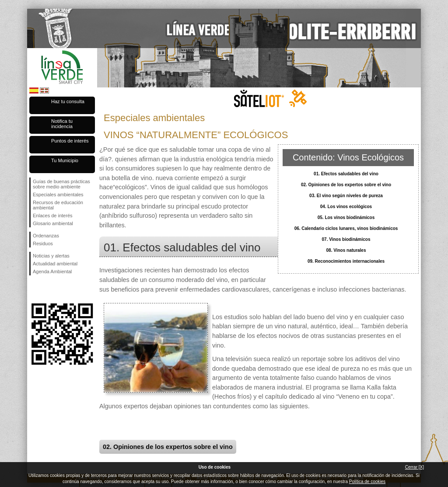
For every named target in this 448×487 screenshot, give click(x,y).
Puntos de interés (70, 141)
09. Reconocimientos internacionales (346, 261)
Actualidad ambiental (55, 264)
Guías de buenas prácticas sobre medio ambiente (61, 184)
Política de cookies (367, 482)
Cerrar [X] (415, 467)
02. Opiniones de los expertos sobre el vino (346, 185)
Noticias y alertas (51, 256)
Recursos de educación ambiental (58, 205)
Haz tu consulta (68, 101)
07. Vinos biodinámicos (346, 239)
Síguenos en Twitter (49, 289)
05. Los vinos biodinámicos (346, 217)
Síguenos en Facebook (35, 289)
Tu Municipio (65, 160)
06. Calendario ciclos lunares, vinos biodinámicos (346, 228)
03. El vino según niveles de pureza (346, 196)
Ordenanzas (46, 236)
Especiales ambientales (58, 195)
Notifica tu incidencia (62, 124)
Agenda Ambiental (52, 271)
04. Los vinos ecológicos (346, 207)
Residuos (43, 243)
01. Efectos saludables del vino (346, 174)
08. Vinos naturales (346, 250)
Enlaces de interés (53, 216)
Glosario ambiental (53, 223)
